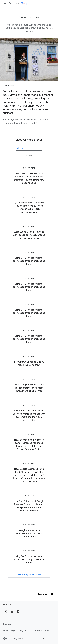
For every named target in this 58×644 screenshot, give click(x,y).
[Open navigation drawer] (5, 4)
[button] (29, 147)
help (7, 639)
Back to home (45, 594)
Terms (47, 631)
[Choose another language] (29, 639)
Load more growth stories (29, 575)
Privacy (39, 631)
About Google (9, 631)
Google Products (25, 631)
